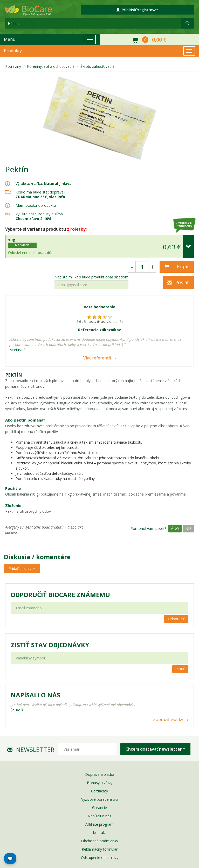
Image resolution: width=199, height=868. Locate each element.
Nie (188, 528)
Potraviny (13, 66)
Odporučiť (176, 619)
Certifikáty (99, 791)
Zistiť (180, 669)
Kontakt (99, 833)
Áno (175, 528)
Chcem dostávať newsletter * (155, 749)
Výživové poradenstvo (100, 799)
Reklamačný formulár (100, 849)
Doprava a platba (100, 774)
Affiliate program (99, 824)
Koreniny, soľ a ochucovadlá (51, 66)
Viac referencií (97, 358)
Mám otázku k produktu (36, 205)
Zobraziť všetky (168, 719)
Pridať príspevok (22, 568)
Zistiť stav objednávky (50, 645)
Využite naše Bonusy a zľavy (39, 216)
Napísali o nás (99, 816)
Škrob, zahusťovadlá (97, 66)
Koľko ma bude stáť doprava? (40, 192)
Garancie (99, 808)
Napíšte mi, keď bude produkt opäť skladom (91, 277)
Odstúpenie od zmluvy (100, 857)
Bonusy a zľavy (100, 783)
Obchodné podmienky (100, 841)
